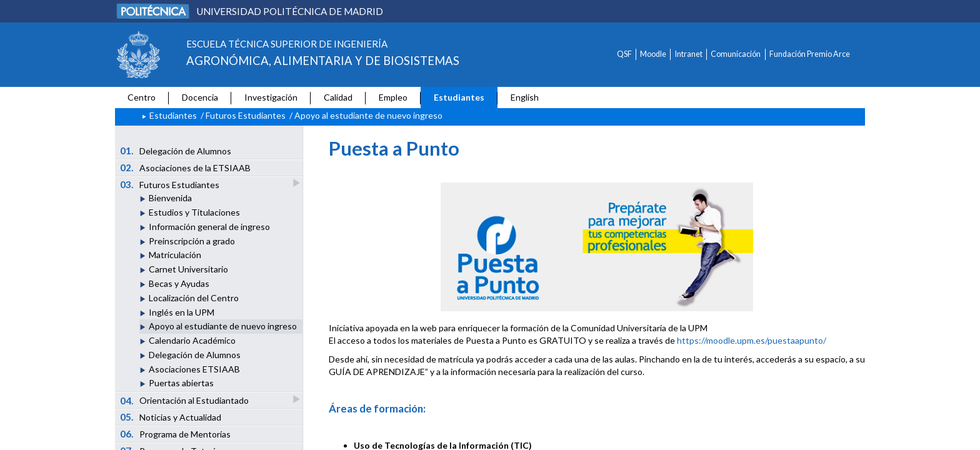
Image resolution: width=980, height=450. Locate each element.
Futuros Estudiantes (246, 115)
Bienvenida (170, 198)
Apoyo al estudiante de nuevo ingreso (223, 326)
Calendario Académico (192, 340)
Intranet (689, 54)
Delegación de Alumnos (176, 151)
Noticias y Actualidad (171, 417)
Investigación (271, 97)
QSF (624, 54)
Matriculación (175, 255)
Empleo (393, 97)
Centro (142, 97)
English (525, 97)
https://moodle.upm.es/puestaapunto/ (752, 340)
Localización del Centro (194, 298)
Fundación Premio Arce (810, 54)
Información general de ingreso (209, 227)
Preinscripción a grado (192, 241)
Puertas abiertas (181, 383)
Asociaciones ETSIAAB (194, 369)
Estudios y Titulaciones (194, 212)
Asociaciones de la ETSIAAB (186, 167)
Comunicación (736, 54)
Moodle (653, 54)
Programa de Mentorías (176, 434)
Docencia (200, 97)
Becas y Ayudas (179, 283)
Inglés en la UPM (182, 312)
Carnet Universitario (188, 269)
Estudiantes (459, 97)
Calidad (338, 97)
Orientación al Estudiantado (185, 400)
